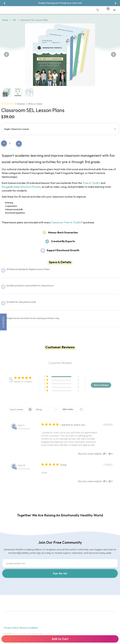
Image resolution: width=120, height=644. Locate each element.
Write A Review (101, 385)
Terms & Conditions (29, 628)
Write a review (35, 104)
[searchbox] (18, 409)
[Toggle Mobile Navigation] (114, 10)
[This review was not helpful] (110, 454)
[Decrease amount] (4, 143)
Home (5, 20)
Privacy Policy (11, 628)
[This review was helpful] (104, 454)
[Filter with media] (72, 409)
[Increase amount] (19, 144)
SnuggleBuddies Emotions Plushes (21, 187)
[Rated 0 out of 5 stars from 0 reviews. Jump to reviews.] (13, 104)
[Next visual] (115, 3)
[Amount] (11, 144)
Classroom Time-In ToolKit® (67, 222)
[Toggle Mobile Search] (98, 10)
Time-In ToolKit (91, 183)
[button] (60, 128)
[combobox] (46, 409)
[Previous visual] (5, 3)
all (14, 20)
